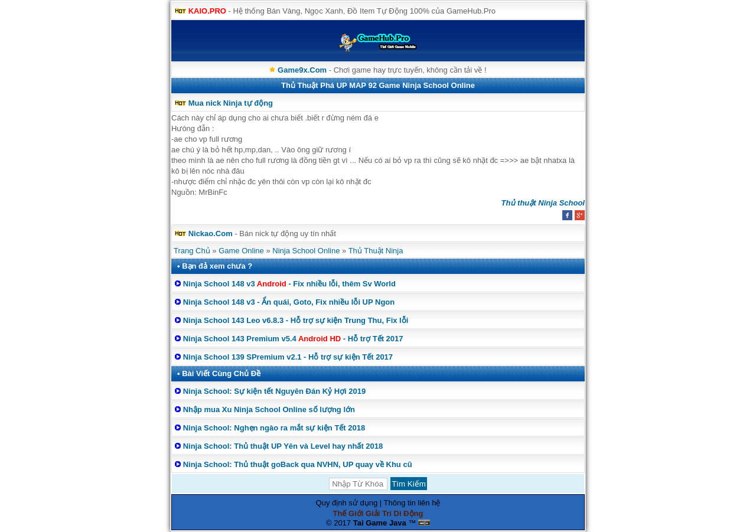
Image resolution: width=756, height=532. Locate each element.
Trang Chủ (192, 251)
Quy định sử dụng (347, 503)
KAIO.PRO (207, 11)
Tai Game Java (380, 523)
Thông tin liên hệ (412, 503)
